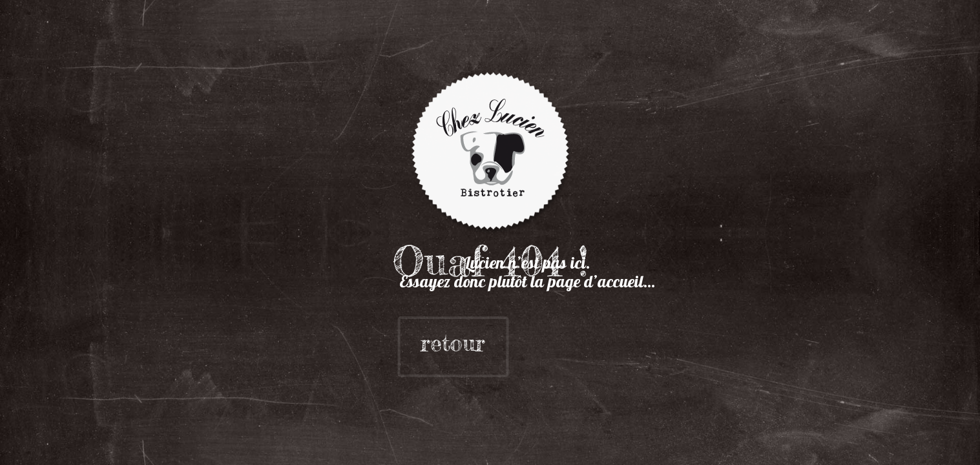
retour (419, 343)
